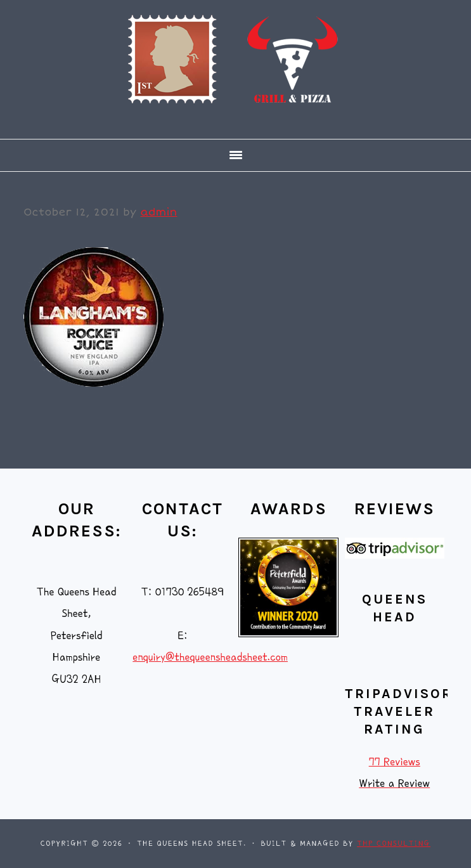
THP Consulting (394, 844)
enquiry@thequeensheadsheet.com (210, 657)
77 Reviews (395, 762)
